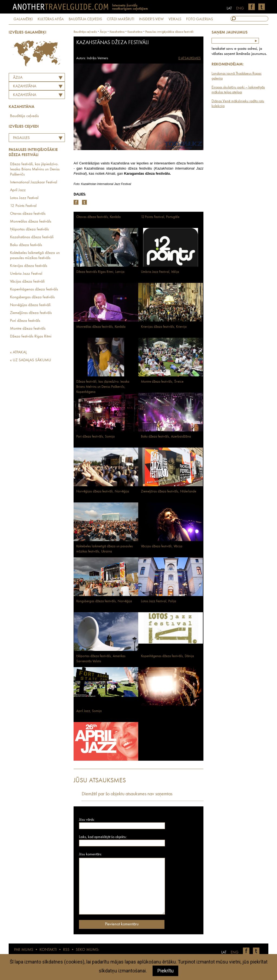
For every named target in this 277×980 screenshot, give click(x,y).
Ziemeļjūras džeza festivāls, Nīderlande (169, 491)
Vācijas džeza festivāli (27, 282)
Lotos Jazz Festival (24, 198)
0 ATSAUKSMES (189, 58)
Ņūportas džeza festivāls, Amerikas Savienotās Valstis (101, 659)
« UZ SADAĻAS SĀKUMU (31, 360)
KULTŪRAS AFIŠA (51, 19)
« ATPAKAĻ (18, 352)
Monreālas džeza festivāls (31, 222)
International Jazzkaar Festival (34, 182)
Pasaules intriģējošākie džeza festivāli (31, 139)
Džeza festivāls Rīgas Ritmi (31, 337)
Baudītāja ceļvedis (24, 116)
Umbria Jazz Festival (26, 274)
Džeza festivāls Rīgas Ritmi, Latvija (100, 272)
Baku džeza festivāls (26, 245)
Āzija (18, 78)
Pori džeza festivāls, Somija (95, 437)
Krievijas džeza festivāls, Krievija (164, 327)
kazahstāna (117, 32)
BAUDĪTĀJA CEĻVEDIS (85, 19)
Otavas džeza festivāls (28, 214)
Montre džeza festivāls (28, 329)
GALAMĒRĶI (23, 19)
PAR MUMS (24, 950)
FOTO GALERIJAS (199, 19)
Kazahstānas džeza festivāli (32, 237)
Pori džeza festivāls (25, 321)
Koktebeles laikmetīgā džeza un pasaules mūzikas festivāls (35, 256)
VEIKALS (175, 19)
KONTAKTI (48, 950)
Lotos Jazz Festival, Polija (159, 601)
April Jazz (18, 190)
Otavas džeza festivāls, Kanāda (98, 217)
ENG (240, 8)
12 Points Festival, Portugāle (160, 217)
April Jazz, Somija (89, 711)
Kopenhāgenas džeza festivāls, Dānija (167, 656)
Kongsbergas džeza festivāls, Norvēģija (104, 601)
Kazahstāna (25, 95)
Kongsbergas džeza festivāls (32, 297)
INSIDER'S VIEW (151, 19)
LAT (229, 8)
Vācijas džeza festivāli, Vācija (162, 546)
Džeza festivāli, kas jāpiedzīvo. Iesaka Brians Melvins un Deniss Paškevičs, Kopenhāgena (103, 387)
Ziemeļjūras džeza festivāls (31, 313)
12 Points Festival (23, 206)
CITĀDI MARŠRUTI (121, 19)
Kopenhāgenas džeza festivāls (34, 289)
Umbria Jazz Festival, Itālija (160, 272)
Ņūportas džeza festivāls (29, 229)
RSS (66, 950)
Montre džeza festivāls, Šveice (162, 382)
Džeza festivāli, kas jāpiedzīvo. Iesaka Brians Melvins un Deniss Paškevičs (35, 169)
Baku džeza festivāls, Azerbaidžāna (166, 437)
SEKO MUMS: (87, 950)
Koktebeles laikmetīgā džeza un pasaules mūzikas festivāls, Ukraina (105, 549)
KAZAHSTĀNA (25, 86)
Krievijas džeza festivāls (29, 266)
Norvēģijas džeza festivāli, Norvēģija (103, 491)
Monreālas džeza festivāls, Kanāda (101, 327)
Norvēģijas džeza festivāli (30, 305)
